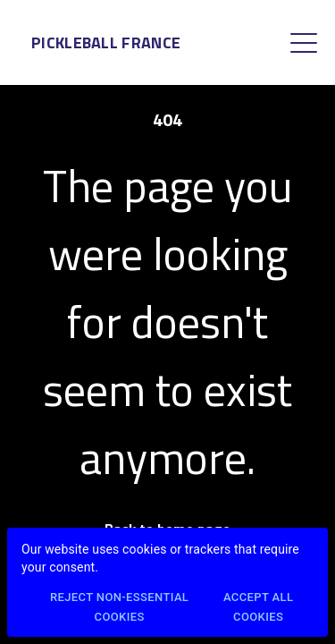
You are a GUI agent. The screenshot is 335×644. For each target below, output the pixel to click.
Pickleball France (106, 42)
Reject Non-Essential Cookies (119, 608)
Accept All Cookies (258, 608)
